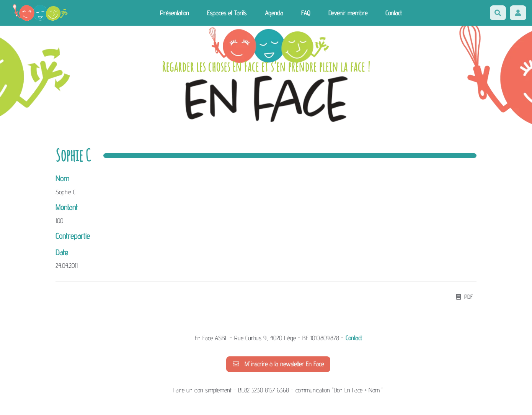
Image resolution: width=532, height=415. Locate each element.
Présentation (175, 13)
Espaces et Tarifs (227, 13)
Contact (394, 13)
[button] (518, 13)
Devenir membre (348, 13)
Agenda (274, 13)
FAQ (306, 13)
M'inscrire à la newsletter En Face (278, 364)
